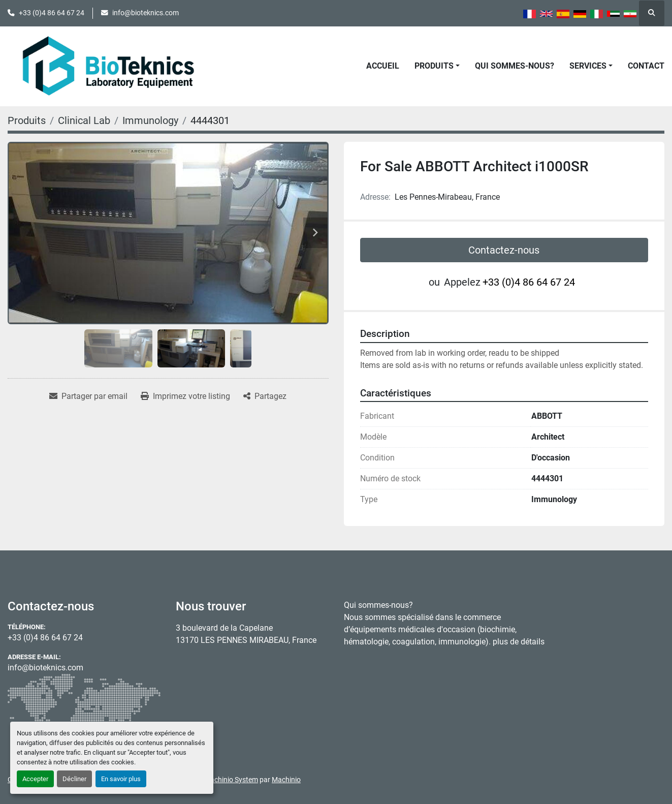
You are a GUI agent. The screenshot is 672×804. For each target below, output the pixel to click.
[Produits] (27, 120)
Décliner (74, 779)
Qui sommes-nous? (515, 66)
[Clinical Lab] (84, 120)
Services (588, 66)
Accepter (35, 779)
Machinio (286, 780)
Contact (646, 66)
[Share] (265, 396)
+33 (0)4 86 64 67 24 (52, 13)
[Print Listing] (185, 396)
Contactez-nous (504, 250)
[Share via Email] (88, 396)
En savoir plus (121, 779)
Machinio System (231, 780)
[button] (437, 66)
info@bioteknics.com (146, 13)
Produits (434, 66)
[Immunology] (150, 120)
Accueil (383, 66)
